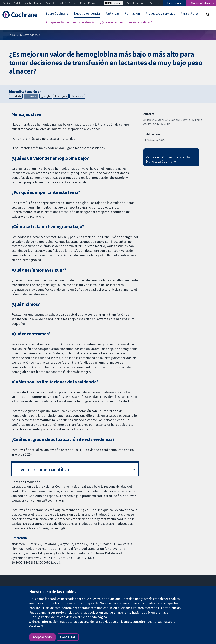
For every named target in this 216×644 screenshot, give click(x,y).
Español (6, 3)
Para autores (190, 13)
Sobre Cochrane (57, 13)
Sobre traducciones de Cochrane (143, 3)
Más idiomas (114, 3)
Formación (132, 13)
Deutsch (73, 3)
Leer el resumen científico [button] (44, 469)
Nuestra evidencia (87, 13)
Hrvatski (62, 3)
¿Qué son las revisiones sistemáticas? (126, 22)
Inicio (12, 35)
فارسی (27, 3)
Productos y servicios (160, 13)
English (17, 3)
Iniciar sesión (174, 3)
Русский (50, 3)
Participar (112, 13)
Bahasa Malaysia (88, 3)
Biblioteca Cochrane (201, 3)
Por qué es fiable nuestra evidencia (70, 22)
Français (38, 3)
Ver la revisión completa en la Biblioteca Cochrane (168, 159)
